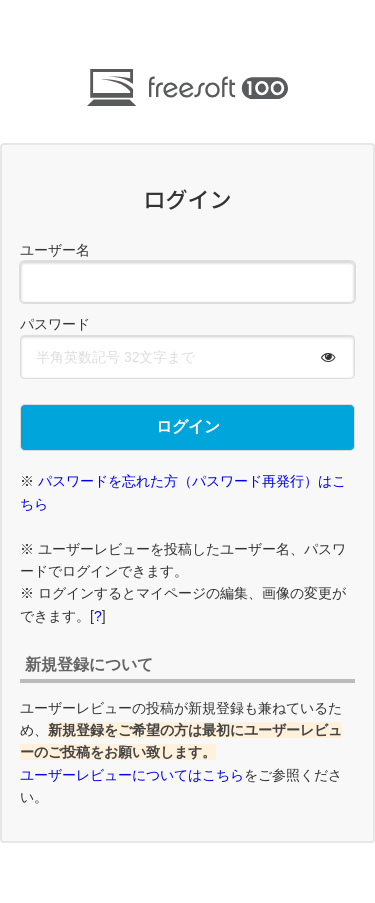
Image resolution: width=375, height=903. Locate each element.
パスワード (55, 324)
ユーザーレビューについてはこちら (132, 775)
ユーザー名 (55, 250)
